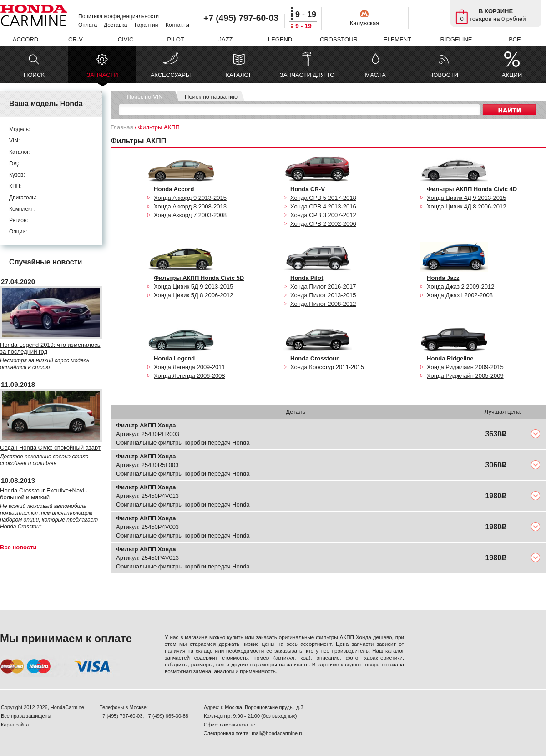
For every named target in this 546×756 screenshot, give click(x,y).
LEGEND (280, 39)
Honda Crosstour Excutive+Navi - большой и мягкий (44, 494)
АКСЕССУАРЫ (171, 75)
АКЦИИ (512, 75)
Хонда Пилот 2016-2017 (323, 287)
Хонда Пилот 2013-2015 (323, 295)
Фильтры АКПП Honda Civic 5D (199, 278)
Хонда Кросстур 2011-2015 (327, 367)
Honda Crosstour (314, 358)
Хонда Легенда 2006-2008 (190, 376)
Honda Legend (174, 358)
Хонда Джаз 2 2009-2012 (461, 287)
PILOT (176, 39)
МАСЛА (375, 75)
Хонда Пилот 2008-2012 (323, 304)
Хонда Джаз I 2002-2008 (460, 295)
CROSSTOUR (339, 39)
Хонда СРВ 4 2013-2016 (323, 206)
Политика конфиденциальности (119, 16)
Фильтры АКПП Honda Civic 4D (472, 189)
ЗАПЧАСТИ (102, 77)
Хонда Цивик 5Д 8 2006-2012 (193, 295)
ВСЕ (515, 39)
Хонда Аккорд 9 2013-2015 (190, 198)
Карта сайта (15, 725)
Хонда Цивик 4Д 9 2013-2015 (466, 198)
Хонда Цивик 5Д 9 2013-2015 (193, 287)
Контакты (177, 25)
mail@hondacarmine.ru (278, 733)
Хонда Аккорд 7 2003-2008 (190, 215)
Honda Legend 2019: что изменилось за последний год (50, 348)
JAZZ (225, 39)
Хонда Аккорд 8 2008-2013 (190, 206)
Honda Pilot (307, 278)
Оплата (88, 25)
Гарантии (146, 25)
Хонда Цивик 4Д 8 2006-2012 (466, 206)
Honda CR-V (308, 189)
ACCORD (25, 39)
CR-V (76, 39)
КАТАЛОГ (239, 75)
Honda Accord (174, 189)
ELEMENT (397, 39)
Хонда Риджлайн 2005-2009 (465, 376)
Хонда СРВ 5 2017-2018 (323, 198)
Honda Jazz (443, 278)
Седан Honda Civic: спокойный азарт (50, 448)
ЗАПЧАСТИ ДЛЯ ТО (307, 75)
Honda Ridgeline (450, 358)
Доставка (116, 25)
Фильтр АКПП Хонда (146, 425)
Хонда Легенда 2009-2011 (190, 367)
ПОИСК (34, 75)
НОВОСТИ (444, 75)
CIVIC (126, 39)
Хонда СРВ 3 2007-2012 (323, 215)
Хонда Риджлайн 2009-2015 (465, 367)
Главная (122, 127)
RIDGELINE (456, 39)
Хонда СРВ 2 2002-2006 (323, 224)
